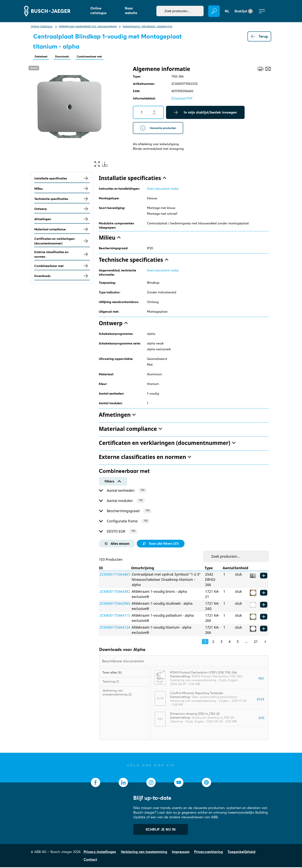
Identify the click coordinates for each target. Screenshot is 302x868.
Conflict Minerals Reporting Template (196, 694)
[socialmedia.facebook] (96, 783)
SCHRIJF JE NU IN (161, 830)
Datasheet (43, 57)
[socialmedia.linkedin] (123, 783)
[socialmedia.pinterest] (206, 783)
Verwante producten (163, 130)
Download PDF (182, 99)
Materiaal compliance (62, 230)
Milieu (62, 189)
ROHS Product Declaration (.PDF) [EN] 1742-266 (203, 673)
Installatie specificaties (62, 179)
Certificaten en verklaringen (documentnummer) (62, 242)
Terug (259, 36)
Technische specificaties (62, 200)
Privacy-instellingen (100, 852)
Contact (90, 860)
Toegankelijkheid (241, 852)
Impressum (181, 852)
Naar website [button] (131, 11)
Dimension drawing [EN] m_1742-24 (195, 714)
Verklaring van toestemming (144, 852)
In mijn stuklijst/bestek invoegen (205, 113)
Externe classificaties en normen (62, 255)
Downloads (68, 57)
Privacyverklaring (208, 852)
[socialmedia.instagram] (151, 783)
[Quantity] (148, 113)
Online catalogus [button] (98, 11)
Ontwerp (62, 210)
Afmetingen (62, 220)
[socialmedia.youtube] (179, 783)
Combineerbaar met (102, 57)
